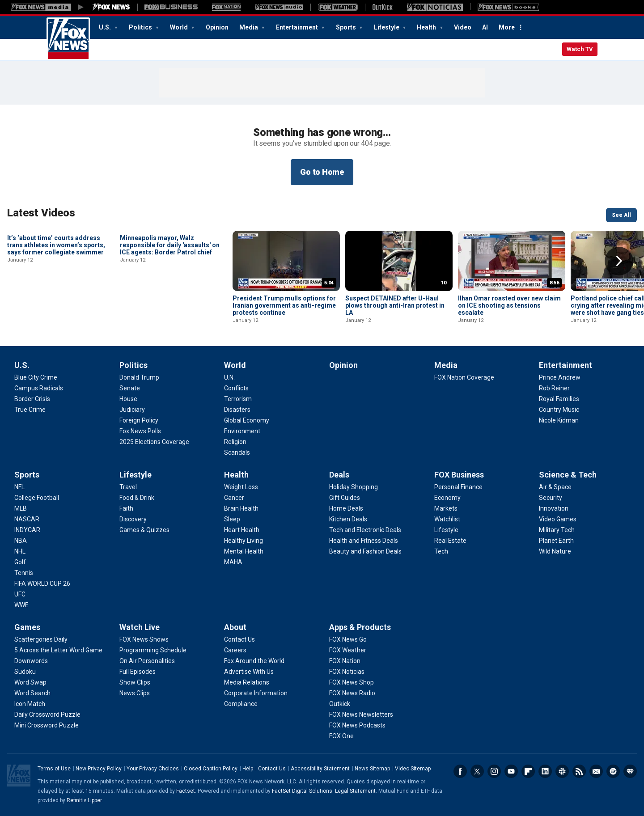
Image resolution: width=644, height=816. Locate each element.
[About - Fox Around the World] (254, 661)
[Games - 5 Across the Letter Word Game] (58, 650)
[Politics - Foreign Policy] (139, 420)
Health (427, 27)
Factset (186, 791)
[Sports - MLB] (21, 508)
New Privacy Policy (99, 769)
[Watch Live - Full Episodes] (138, 672)
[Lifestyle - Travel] (128, 487)
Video (463, 27)
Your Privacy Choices (153, 769)
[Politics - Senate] (130, 388)
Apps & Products (360, 627)
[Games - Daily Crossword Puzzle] (47, 715)
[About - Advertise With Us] (249, 672)
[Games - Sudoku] (25, 672)
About (235, 627)
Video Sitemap (413, 769)
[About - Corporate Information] (256, 693)
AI (485, 27)
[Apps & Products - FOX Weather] (348, 650)
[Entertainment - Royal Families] (559, 399)
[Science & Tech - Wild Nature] (555, 551)
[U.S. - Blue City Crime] (36, 377)
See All (621, 215)
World (180, 27)
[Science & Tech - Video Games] (558, 519)
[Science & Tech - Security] (551, 498)
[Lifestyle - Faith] (126, 508)
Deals (339, 475)
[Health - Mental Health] (244, 551)
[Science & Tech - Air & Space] (555, 487)
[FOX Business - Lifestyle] (446, 530)
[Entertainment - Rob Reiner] (554, 388)
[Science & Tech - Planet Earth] (556, 541)
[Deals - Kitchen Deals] (348, 519)
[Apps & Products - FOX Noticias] (347, 672)
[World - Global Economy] (247, 420)
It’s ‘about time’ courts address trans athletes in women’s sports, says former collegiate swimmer (56, 305)
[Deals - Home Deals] (346, 508)
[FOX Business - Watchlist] (447, 519)
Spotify (613, 771)
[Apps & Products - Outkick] (340, 704)
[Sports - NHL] (20, 551)
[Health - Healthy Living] (244, 541)
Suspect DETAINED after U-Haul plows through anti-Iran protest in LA (395, 305)
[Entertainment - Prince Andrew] (560, 377)
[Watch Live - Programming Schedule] (153, 650)
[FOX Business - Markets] (446, 508)
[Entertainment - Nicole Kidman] (559, 420)
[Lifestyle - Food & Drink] (137, 498)
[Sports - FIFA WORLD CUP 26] (42, 583)
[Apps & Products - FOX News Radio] (352, 693)
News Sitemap (372, 769)
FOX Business (459, 475)
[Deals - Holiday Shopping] (354, 487)
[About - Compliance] (241, 704)
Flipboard (528, 771)
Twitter (477, 771)
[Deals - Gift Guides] (345, 498)
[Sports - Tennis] (24, 573)
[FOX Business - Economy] (447, 498)
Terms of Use (54, 769)
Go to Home (322, 172)
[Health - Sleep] (232, 519)
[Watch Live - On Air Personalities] (147, 661)
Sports (347, 27)
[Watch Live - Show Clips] (135, 682)
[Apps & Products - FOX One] (341, 736)
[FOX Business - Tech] (441, 551)
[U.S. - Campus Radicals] (39, 388)
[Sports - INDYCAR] (27, 530)
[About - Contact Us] (239, 639)
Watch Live (140, 627)
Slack (562, 771)
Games (27, 627)
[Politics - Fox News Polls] (140, 431)
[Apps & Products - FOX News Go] (348, 639)
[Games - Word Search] (32, 693)
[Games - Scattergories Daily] (41, 639)
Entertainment (298, 27)
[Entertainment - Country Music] (559, 410)
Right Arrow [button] (619, 261)
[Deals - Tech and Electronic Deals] (365, 530)
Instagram (494, 771)
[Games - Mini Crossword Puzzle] (47, 725)
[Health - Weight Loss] (241, 487)
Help (248, 769)
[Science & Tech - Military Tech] (557, 530)
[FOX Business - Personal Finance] (458, 487)
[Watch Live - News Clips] (135, 693)
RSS (579, 771)
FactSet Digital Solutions (302, 791)
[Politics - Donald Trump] (139, 377)
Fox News (68, 39)
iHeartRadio (630, 771)
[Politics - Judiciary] (132, 410)
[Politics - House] (128, 399)
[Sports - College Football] (37, 498)
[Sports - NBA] (21, 541)
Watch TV (580, 49)
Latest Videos (41, 213)
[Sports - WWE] (21, 605)
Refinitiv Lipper (84, 800)
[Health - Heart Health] (242, 530)
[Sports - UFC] (20, 594)
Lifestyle (387, 27)
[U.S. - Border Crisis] (32, 399)
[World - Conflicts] (236, 388)
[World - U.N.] (229, 377)
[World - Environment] (242, 431)
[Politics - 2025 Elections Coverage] (154, 442)
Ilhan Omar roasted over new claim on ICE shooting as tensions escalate (509, 305)
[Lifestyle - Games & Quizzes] (144, 530)
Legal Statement (355, 791)
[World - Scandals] (237, 452)
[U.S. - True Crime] (30, 410)
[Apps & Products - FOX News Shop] (352, 682)
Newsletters (596, 771)
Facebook (460, 771)
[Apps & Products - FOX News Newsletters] (361, 715)
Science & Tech (568, 475)
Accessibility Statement (320, 769)
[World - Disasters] (237, 410)
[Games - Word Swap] (30, 682)
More (507, 27)
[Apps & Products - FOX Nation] (345, 661)
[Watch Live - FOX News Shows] (144, 639)
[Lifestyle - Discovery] (133, 519)
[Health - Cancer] (234, 498)
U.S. (106, 27)
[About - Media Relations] (247, 682)
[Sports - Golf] (20, 562)
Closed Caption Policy (211, 769)
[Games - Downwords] (31, 661)
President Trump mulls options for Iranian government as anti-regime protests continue (284, 305)
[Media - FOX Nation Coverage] (464, 377)
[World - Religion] (235, 442)
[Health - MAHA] (233, 562)
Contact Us (272, 769)
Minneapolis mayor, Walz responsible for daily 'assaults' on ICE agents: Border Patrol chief (170, 305)
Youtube (511, 771)
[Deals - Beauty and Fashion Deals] (365, 551)
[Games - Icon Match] (30, 704)
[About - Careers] (235, 650)
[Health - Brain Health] (241, 508)
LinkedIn (545, 771)
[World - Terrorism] (238, 399)
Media (249, 27)
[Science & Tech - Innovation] (554, 508)
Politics (141, 27)
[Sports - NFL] (19, 487)
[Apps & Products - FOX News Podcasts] (357, 725)
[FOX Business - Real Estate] (450, 541)
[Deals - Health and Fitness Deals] (364, 541)
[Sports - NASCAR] (27, 519)
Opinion (217, 27)
